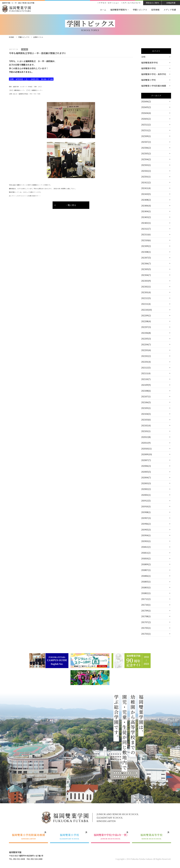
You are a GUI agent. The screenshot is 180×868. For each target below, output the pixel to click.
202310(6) (146, 240)
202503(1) (146, 165)
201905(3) (146, 530)
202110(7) (146, 379)
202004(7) (146, 477)
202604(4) (146, 113)
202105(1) (146, 408)
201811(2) (146, 553)
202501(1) (146, 177)
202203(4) (146, 350)
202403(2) (146, 217)
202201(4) (146, 362)
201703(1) (146, 634)
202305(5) (146, 269)
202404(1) (146, 211)
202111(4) (146, 373)
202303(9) (146, 281)
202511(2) (146, 130)
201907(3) (146, 518)
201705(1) (146, 628)
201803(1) (146, 587)
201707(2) (146, 622)
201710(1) (146, 605)
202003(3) (146, 483)
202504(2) (146, 159)
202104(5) (146, 414)
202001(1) (146, 495)
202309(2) (146, 246)
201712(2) (146, 599)
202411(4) (146, 188)
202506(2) (146, 148)
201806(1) (146, 576)
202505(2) (146, 153)
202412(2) (146, 182)
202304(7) (146, 275)
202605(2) (146, 107)
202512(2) (146, 125)
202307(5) (146, 258)
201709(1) (146, 611)
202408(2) (146, 200)
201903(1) (146, 541)
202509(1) (146, 136)
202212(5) (146, 298)
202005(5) (146, 472)
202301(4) (146, 292)
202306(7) (146, 263)
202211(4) (146, 304)
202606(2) (146, 101)
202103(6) (146, 420)
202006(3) (146, 466)
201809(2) (146, 564)
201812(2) (146, 547)
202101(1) (146, 431)
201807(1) (146, 570)
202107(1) (146, 396)
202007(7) (146, 460)
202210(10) (146, 310)
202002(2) (146, 489)
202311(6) (146, 234)
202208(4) (146, 321)
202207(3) (146, 327)
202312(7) (146, 229)
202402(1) (146, 223)
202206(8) (146, 333)
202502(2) (146, 171)
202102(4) (146, 425)
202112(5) (146, 368)
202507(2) (146, 142)
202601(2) (146, 119)
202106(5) (146, 402)
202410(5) (146, 194)
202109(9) (146, 385)
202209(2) (146, 315)
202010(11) (146, 449)
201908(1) (146, 512)
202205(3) (146, 339)
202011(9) (146, 443)
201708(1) (146, 616)
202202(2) (146, 356)
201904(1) (146, 535)
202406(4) (146, 206)
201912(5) (146, 501)
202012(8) (146, 437)
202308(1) (146, 252)
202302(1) (146, 287)
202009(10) (147, 454)
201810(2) (146, 558)
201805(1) (146, 582)
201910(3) (146, 506)
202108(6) (146, 391)
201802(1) (146, 593)
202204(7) (146, 344)
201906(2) (146, 524)
